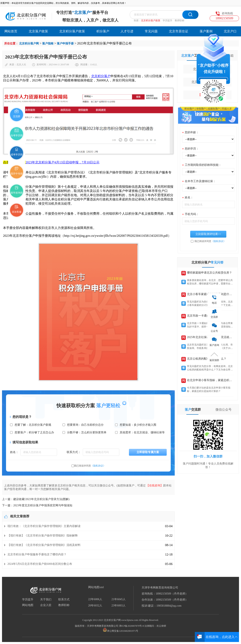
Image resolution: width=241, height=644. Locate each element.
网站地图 (28, 605)
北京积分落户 (101, 76)
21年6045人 (118, 599)
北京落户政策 (38, 31)
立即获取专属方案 (148, 452)
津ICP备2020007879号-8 (131, 626)
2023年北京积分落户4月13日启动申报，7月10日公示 (62, 162)
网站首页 (11, 31)
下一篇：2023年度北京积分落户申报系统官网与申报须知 (37, 505)
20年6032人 (95, 606)
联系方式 (64, 600)
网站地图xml (96, 587)
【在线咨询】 (155, 486)
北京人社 (21, 65)
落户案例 (206, 31)
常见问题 (151, 31)
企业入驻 (46, 605)
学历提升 (167, 21)
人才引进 (127, 31)
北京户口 (230, 31)
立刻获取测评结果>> (208, 234)
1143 (92, 65)
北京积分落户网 (29, 44)
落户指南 (48, 44)
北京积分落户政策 (151, 21)
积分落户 (103, 31)
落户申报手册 (65, 44)
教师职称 (180, 21)
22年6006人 (95, 599)
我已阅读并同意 (90, 466)
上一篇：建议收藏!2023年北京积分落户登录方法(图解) (36, 499)
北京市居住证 (179, 31)
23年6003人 (118, 606)
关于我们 (46, 600)
